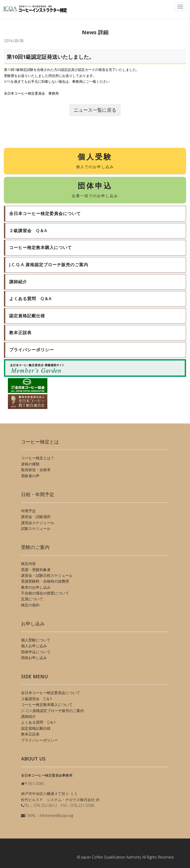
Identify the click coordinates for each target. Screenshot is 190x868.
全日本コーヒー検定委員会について (51, 693)
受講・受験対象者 (36, 570)
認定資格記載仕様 (36, 728)
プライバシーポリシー (39, 740)
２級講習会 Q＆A (36, 699)
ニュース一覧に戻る (95, 110)
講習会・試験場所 (36, 517)
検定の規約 (30, 605)
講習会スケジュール (38, 523)
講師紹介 (28, 716)
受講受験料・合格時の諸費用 (45, 581)
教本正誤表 (30, 734)
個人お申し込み (34, 646)
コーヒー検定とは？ (38, 458)
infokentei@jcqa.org (56, 815)
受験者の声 (30, 476)
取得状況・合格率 (36, 470)
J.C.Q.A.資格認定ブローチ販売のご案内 (52, 711)
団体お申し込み (34, 658)
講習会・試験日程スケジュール (47, 575)
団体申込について (36, 652)
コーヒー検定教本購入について (47, 704)
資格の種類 (30, 464)
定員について (32, 599)
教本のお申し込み (36, 587)
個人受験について (36, 640)
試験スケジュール (36, 528)
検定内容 (28, 564)
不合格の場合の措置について (45, 593)
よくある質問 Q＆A (38, 722)
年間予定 (28, 511)
